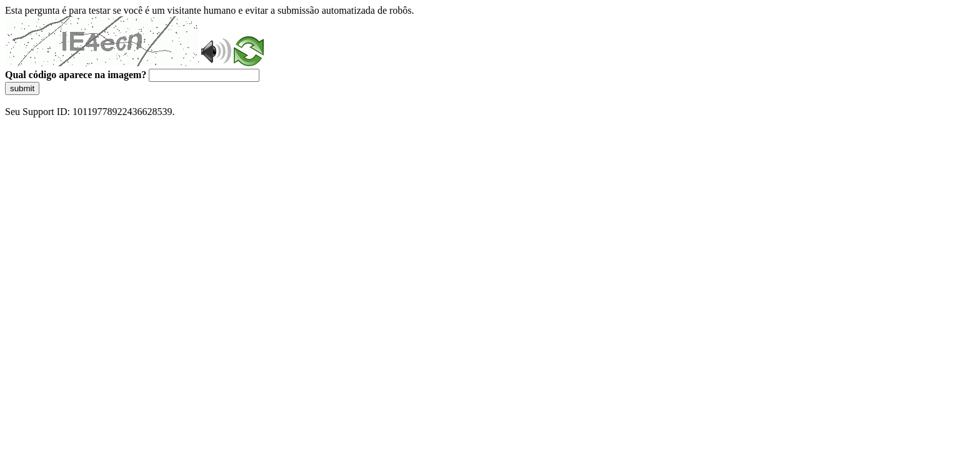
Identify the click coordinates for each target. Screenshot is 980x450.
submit (22, 88)
